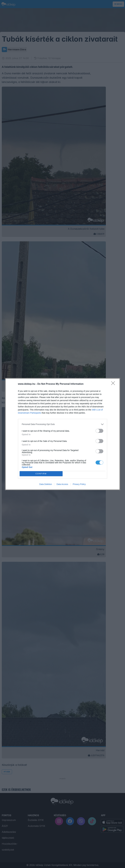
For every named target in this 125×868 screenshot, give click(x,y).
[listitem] (63, 424)
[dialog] (63, 434)
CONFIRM (41, 474)
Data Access (62, 484)
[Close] (114, 384)
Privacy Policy (79, 484)
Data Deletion (46, 484)
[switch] (99, 431)
